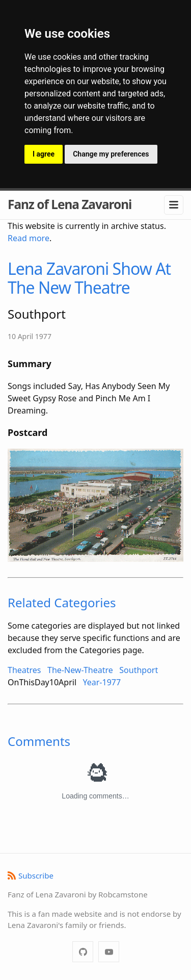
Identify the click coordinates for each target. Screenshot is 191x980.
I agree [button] (44, 154)
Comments (39, 741)
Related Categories (62, 602)
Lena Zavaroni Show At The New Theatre (89, 278)
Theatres (24, 670)
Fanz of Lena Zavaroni (70, 204)
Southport (139, 670)
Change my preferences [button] (111, 154)
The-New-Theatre (80, 670)
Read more (29, 238)
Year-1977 (102, 682)
